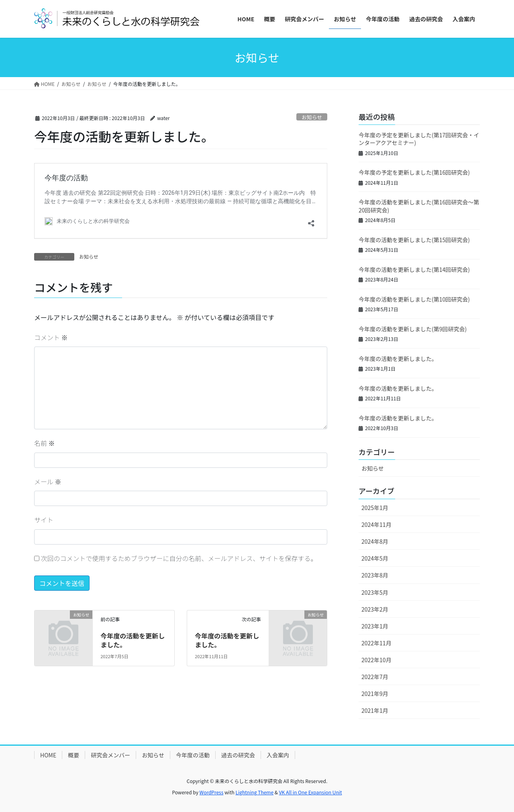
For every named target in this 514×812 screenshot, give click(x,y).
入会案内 (278, 755)
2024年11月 (376, 524)
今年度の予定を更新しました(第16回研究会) (414, 172)
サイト (44, 520)
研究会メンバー (110, 755)
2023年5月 (375, 592)
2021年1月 (375, 710)
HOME (48, 755)
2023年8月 (375, 575)
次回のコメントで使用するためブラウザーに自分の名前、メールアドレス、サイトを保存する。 (179, 558)
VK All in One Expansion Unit (311, 792)
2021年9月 (375, 694)
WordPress (212, 792)
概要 (73, 755)
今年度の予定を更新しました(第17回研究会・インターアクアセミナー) (419, 139)
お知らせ (312, 117)
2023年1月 (375, 626)
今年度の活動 (193, 755)
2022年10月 (376, 660)
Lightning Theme (254, 792)
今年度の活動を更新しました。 (133, 640)
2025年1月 (375, 508)
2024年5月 (375, 558)
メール (48, 481)
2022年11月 (376, 643)
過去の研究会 (238, 755)
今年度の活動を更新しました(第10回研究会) (414, 299)
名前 (45, 443)
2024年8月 (375, 541)
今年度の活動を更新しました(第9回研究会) (413, 329)
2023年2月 (375, 609)
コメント (51, 337)
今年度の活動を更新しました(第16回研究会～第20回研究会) (419, 206)
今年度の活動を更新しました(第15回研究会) (414, 240)
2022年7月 (375, 677)
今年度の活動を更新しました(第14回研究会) (414, 269)
